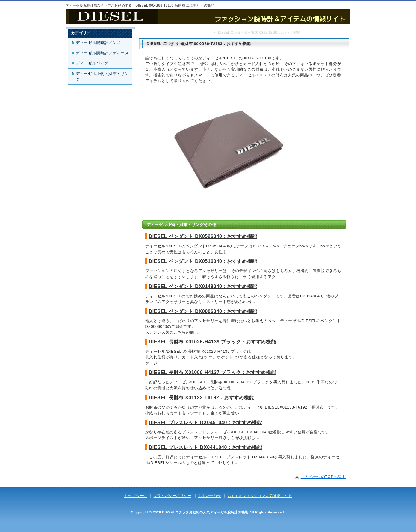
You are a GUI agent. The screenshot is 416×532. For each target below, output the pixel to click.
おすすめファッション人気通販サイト (260, 496)
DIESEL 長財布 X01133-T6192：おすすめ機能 (201, 398)
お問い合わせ (210, 496)
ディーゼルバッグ (92, 63)
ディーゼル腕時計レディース (102, 53)
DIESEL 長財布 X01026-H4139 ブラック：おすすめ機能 (212, 342)
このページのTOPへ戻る (323, 477)
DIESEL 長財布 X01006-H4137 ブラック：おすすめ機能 (212, 372)
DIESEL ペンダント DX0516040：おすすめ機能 (203, 261)
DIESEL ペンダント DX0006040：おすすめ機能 (203, 311)
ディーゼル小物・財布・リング (188, 33)
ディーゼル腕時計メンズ (98, 43)
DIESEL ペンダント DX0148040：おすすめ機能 (203, 286)
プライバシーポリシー (173, 496)
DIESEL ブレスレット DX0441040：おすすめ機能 (205, 447)
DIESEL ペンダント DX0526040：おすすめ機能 (203, 236)
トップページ (148, 33)
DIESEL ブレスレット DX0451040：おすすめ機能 (205, 422)
